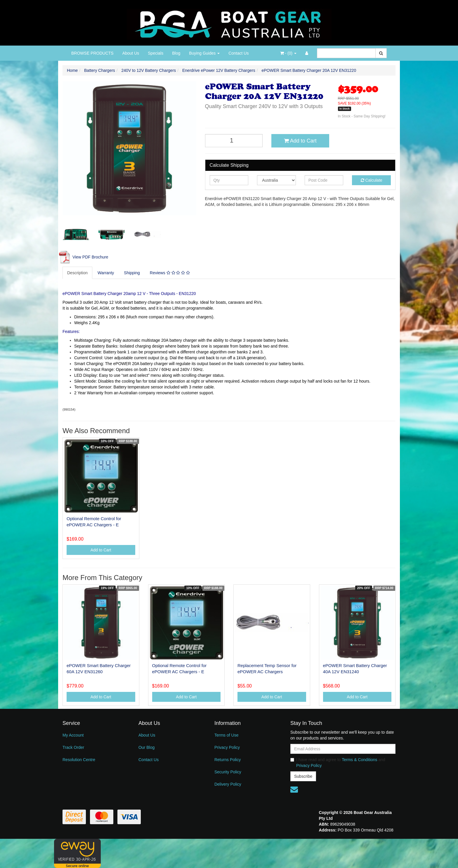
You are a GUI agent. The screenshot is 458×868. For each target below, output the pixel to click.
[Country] (276, 180)
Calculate (372, 180)
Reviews (170, 273)
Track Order (73, 747)
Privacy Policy (227, 747)
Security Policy (228, 772)
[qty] (229, 180)
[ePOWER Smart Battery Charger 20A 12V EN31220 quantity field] (234, 141)
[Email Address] (343, 749)
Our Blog (146, 747)
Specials (156, 53)
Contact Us (238, 53)
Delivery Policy (228, 784)
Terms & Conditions (359, 760)
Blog (176, 53)
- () (288, 53)
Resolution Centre (79, 760)
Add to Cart (300, 141)
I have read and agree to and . (338, 763)
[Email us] (294, 789)
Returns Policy (228, 760)
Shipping (132, 273)
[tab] (78, 273)
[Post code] (324, 180)
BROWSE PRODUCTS (92, 53)
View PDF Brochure (83, 257)
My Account (73, 735)
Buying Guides (204, 53)
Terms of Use (226, 735)
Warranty (106, 273)
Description (77, 273)
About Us (131, 53)
